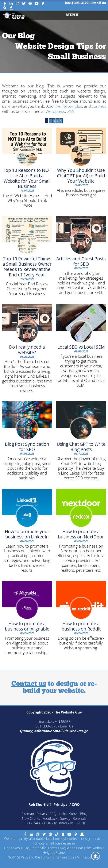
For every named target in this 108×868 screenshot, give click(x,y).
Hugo (25, 848)
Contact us (29, 684)
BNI (82, 823)
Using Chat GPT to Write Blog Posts (81, 447)
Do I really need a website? (27, 350)
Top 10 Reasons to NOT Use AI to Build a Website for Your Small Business (27, 178)
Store (73, 814)
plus (78, 106)
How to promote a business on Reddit (81, 626)
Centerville (39, 848)
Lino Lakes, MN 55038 (54, 722)
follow (67, 106)
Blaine (60, 853)
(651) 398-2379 (77, 3)
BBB (27, 823)
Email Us (99, 3)
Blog (83, 814)
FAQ (53, 814)
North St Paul (17, 857)
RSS (70, 111)
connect (99, 106)
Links (63, 814)
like (57, 106)
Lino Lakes (12, 848)
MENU (72, 15)
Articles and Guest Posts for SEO (81, 261)
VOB (73, 823)
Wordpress (55, 111)
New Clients (31, 818)
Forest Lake (57, 848)
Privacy (42, 814)
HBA (47, 823)
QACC (37, 823)
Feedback (50, 818)
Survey (65, 818)
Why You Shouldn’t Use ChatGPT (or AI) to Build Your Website (81, 175)
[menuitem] (72, 15)
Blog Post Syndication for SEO (27, 447)
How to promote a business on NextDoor (81, 534)
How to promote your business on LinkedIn (27, 534)
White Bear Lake (79, 848)
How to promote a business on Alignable (27, 626)
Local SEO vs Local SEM (81, 347)
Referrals (80, 818)
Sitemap (28, 814)
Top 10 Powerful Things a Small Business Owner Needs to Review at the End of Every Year (27, 267)
